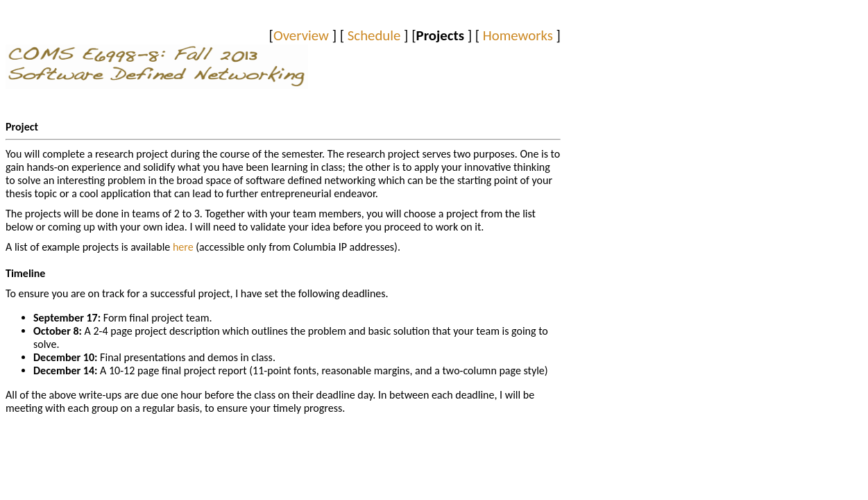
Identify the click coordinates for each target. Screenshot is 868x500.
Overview (301, 35)
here (184, 247)
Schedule (374, 35)
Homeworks (518, 35)
